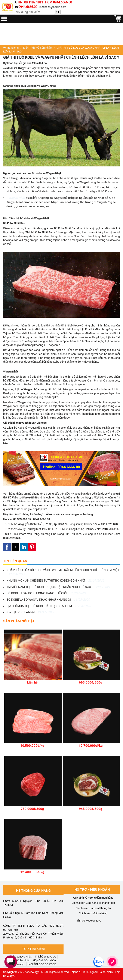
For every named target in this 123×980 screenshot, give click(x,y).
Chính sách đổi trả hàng (93, 913)
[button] (7, 547)
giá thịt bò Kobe (54, 72)
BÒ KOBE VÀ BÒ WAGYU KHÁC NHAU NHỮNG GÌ (48, 600)
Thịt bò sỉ (76, 972)
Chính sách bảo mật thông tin (93, 908)
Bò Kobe (12, 187)
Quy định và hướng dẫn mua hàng (93, 898)
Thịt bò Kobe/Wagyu (89, 921)
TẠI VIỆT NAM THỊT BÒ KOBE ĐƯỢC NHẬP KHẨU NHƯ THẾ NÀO (58, 587)
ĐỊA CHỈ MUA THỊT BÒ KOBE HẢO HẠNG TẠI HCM (49, 606)
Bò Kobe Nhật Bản (65, 228)
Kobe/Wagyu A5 (34, 972)
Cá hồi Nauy (106, 972)
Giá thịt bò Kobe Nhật (30, 612)
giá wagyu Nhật (79, 72)
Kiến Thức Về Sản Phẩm (38, 48)
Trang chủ (11, 48)
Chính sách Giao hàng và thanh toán (93, 903)
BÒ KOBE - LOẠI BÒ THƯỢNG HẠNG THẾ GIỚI (46, 593)
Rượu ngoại (90, 972)
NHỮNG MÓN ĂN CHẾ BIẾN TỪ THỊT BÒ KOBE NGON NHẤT (55, 581)
